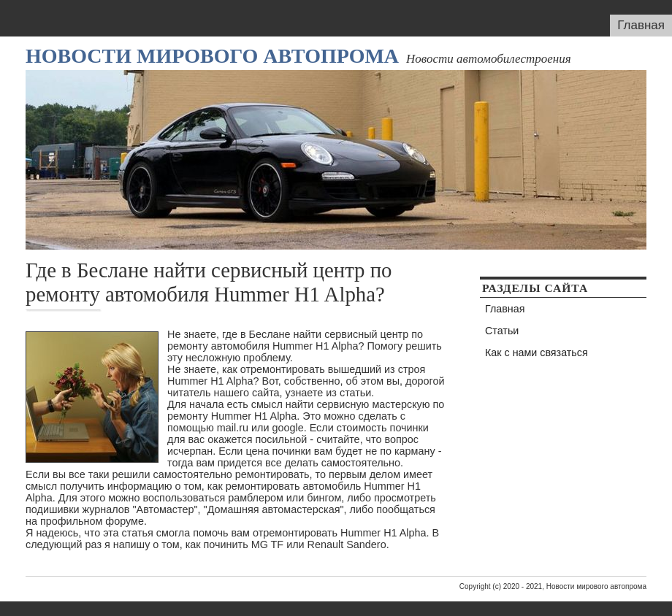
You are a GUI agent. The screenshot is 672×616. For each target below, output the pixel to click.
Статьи (502, 331)
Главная (641, 25)
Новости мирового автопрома (212, 56)
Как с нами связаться (537, 353)
